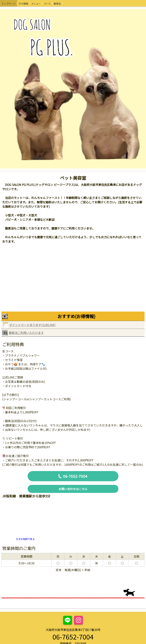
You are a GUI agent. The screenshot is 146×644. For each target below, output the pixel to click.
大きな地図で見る (25, 539)
